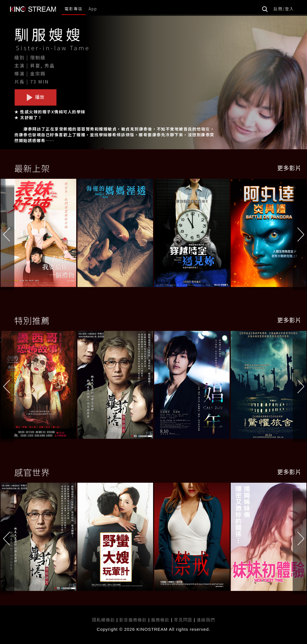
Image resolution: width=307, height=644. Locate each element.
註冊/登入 (284, 9)
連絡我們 (206, 620)
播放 (36, 97)
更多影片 (289, 168)
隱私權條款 (103, 620)
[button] (300, 234)
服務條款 (161, 620)
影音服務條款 (133, 620)
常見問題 (183, 620)
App (93, 9)
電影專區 (74, 9)
